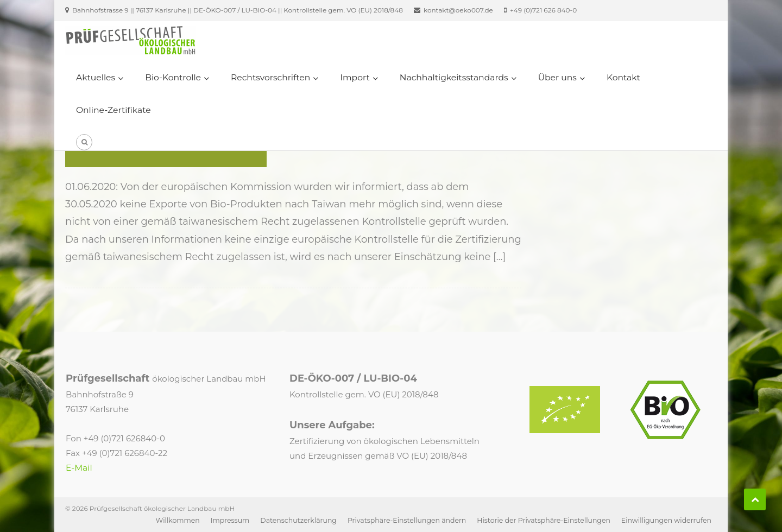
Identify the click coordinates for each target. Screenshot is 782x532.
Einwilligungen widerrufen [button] (666, 520)
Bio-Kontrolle (173, 77)
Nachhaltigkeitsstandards (454, 77)
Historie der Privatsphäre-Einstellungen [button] (544, 520)
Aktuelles (96, 77)
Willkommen (178, 520)
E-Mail (79, 468)
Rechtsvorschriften (270, 77)
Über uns (557, 77)
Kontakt (623, 77)
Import (355, 77)
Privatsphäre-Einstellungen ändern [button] (407, 520)
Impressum (230, 520)
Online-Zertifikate (113, 110)
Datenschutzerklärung (298, 520)
